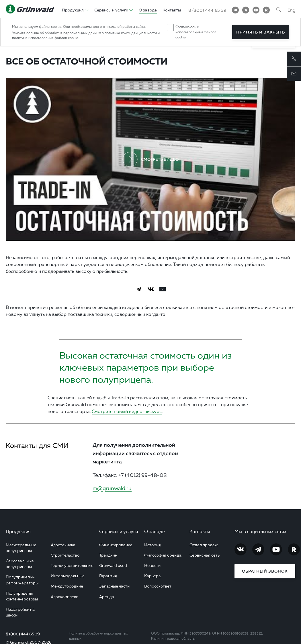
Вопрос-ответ (158, 586)
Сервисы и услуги (119, 531)
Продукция (18, 531)
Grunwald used (113, 565)
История (153, 545)
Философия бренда (163, 555)
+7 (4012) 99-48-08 (143, 475)
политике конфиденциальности (131, 33)
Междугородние (67, 586)
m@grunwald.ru (112, 488)
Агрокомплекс (64, 597)
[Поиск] (279, 10)
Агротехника (63, 545)
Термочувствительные (72, 565)
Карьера (153, 576)
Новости (152, 565)
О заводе (155, 531)
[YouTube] (256, 10)
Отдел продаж (204, 545)
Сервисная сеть (205, 555)
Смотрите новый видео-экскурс (127, 411)
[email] (163, 289)
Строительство (65, 555)
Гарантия (108, 576)
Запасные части (114, 586)
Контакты (200, 531)
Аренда (107, 597)
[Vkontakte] (235, 10)
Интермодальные (68, 576)
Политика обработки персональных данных (98, 636)
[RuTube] (266, 10)
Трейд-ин (108, 555)
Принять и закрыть (261, 32)
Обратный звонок (265, 571)
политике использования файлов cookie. (46, 38)
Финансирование (116, 545)
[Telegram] (246, 10)
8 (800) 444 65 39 (23, 634)
